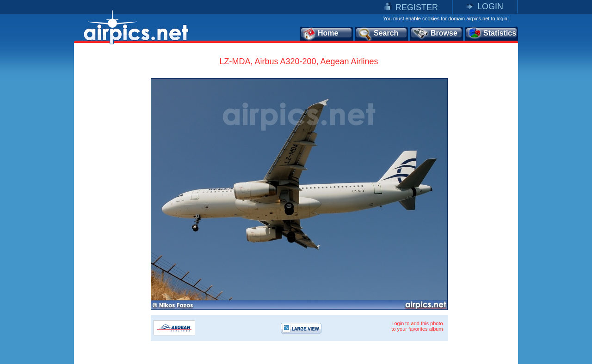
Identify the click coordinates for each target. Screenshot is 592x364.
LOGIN (490, 6)
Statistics (492, 34)
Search (378, 34)
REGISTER (417, 7)
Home (320, 34)
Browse (435, 34)
